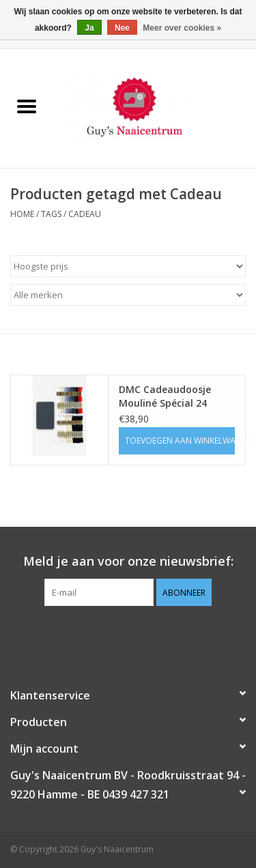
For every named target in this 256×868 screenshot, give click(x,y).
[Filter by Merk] (128, 295)
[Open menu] (27, 106)
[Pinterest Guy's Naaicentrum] (128, 634)
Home (22, 214)
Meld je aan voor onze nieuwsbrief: (128, 561)
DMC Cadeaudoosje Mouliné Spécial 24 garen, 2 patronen (165, 396)
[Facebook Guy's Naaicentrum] (104, 634)
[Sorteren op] (128, 266)
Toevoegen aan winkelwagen (180, 440)
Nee (122, 28)
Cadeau (85, 214)
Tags (51, 214)
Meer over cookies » (182, 28)
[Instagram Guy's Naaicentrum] (153, 634)
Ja (89, 28)
